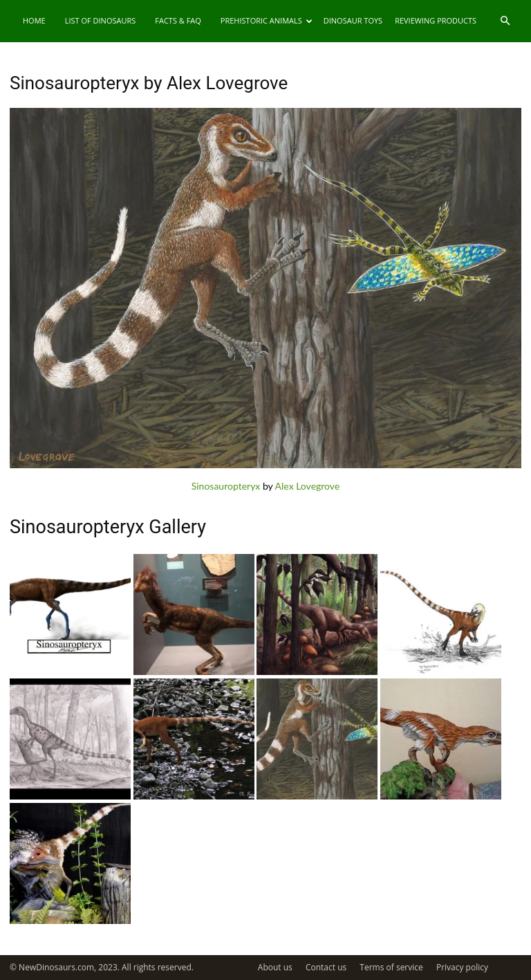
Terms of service (391, 967)
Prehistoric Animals (267, 20)
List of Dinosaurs (101, 20)
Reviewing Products (436, 20)
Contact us (326, 967)
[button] (505, 21)
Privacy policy (462, 967)
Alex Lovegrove (308, 486)
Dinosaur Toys (353, 20)
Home (34, 20)
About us (275, 967)
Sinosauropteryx (226, 486)
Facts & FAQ (178, 20)
